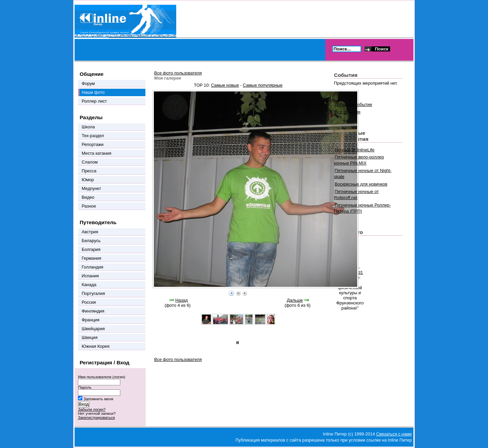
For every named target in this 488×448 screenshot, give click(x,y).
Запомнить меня (98, 399)
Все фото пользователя (178, 73)
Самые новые (225, 85)
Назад (181, 300)
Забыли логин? (92, 409)
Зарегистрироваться (96, 418)
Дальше (295, 300)
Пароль (85, 387)
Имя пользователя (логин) (102, 377)
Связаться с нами (394, 434)
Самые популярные (263, 85)
